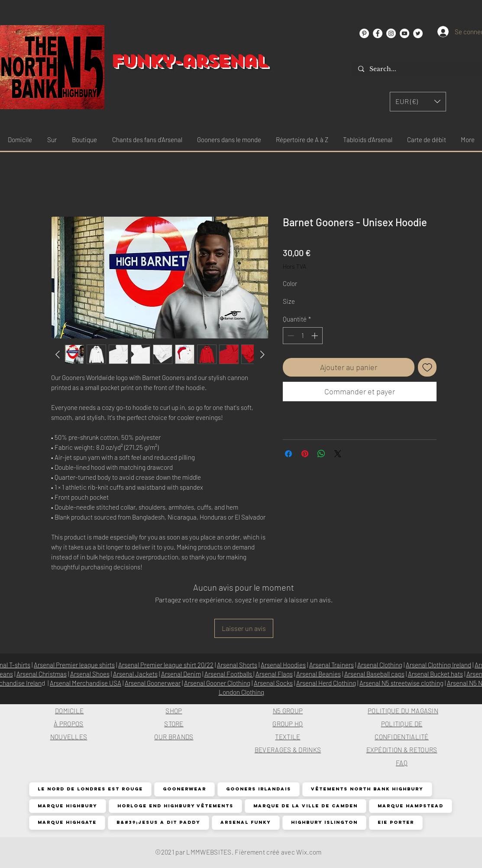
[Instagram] (391, 33)
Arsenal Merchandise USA (86, 683)
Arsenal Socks (273, 683)
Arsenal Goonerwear (153, 683)
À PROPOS (68, 724)
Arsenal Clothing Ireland (438, 665)
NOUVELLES (69, 737)
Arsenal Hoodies (283, 665)
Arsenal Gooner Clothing (217, 683)
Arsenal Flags (274, 674)
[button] (418, 102)
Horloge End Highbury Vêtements (175, 806)
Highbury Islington (324, 822)
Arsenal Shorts (237, 665)
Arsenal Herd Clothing (326, 683)
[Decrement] (290, 336)
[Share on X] (338, 454)
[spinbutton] (302, 336)
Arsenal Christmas (42, 674)
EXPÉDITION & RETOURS (402, 750)
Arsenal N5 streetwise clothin (400, 683)
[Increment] (315, 336)
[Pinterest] (364, 33)
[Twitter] (418, 33)
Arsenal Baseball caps (374, 674)
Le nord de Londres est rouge (90, 789)
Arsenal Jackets (135, 674)
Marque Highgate (67, 822)
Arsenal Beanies (319, 674)
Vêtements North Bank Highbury (367, 789)
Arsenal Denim (181, 674)
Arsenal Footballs (229, 674)
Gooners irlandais (258, 789)
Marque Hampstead (410, 806)
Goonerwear (184, 789)
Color (290, 283)
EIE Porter (396, 822)
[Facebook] (378, 33)
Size (289, 301)
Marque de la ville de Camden (305, 806)
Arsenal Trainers (332, 665)
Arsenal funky (246, 822)
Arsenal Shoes (90, 674)
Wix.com (309, 852)
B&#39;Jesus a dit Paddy (158, 822)
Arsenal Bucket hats (435, 674)
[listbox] (418, 102)
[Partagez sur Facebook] (288, 454)
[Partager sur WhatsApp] (321, 454)
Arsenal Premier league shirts (74, 665)
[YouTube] (404, 33)
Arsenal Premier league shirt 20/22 (166, 665)
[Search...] (418, 69)
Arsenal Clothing (380, 665)
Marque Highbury (67, 806)
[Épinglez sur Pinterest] (305, 454)
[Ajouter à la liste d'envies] (427, 367)
